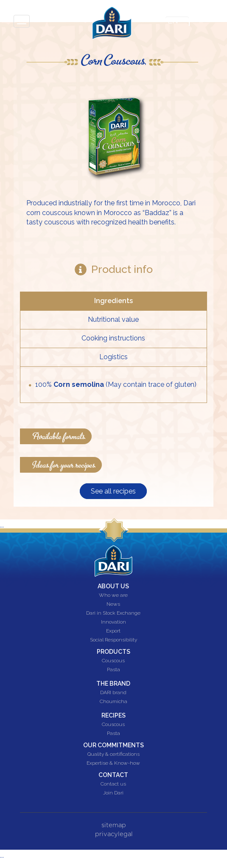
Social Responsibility (113, 640)
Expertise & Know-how (113, 763)
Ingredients (113, 301)
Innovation (113, 622)
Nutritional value (113, 319)
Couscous (113, 661)
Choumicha (113, 702)
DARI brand (113, 693)
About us (113, 586)
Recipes (113, 715)
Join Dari (113, 793)
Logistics (113, 357)
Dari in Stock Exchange (113, 613)
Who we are (113, 596)
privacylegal (114, 834)
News (113, 604)
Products (113, 652)
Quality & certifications (113, 755)
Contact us (113, 784)
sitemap (114, 825)
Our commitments (113, 745)
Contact (113, 775)
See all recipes (113, 491)
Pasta (113, 670)
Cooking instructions (113, 338)
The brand (113, 684)
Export (113, 631)
